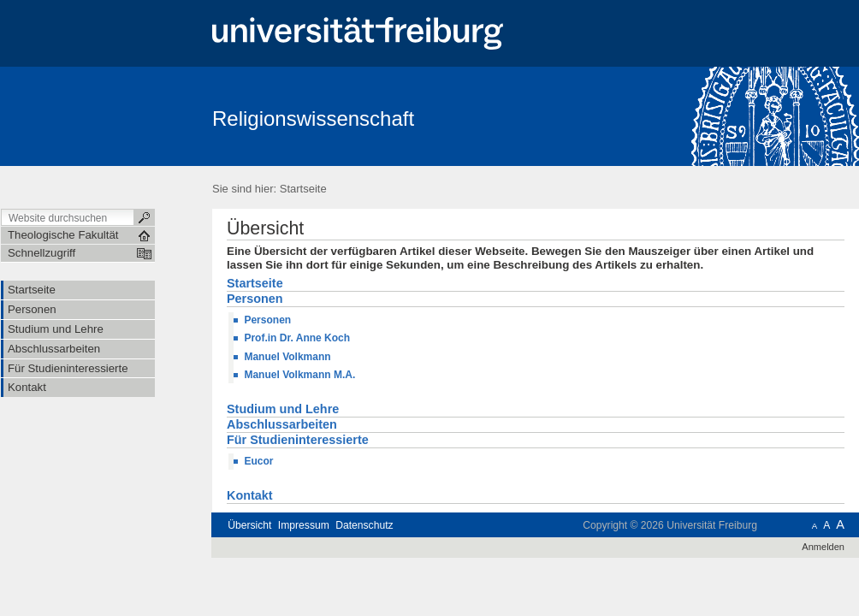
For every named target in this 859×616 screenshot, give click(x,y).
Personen (255, 299)
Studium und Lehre (283, 410)
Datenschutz (364, 525)
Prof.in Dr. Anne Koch (297, 338)
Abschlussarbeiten (282, 425)
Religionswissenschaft (313, 118)
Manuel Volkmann (287, 357)
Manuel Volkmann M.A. (299, 375)
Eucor (258, 461)
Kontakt (250, 496)
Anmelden (823, 547)
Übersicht (249, 525)
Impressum (304, 525)
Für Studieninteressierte (298, 441)
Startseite (303, 189)
